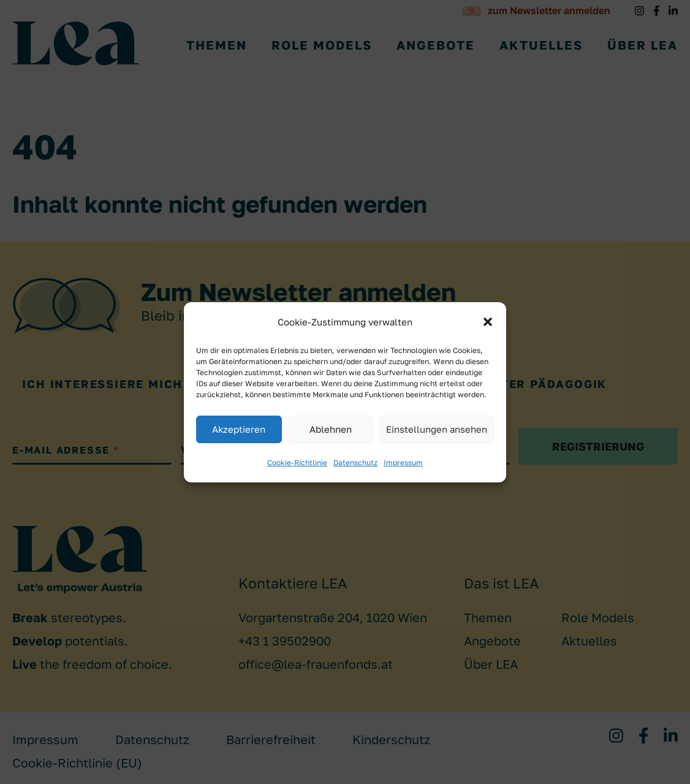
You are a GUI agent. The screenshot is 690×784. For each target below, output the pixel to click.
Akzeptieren (239, 429)
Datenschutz (355, 462)
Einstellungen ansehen (437, 429)
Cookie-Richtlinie (297, 462)
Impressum (403, 462)
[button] (488, 322)
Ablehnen (331, 429)
